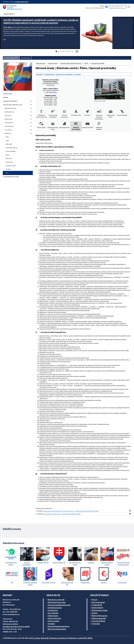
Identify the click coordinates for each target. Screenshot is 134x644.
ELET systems (35, 638)
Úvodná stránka (8, 94)
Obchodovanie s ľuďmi (100, 610)
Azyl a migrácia (53, 613)
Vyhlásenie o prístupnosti (58, 638)
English (102, 6)
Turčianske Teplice (11, 166)
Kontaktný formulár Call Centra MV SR (16, 627)
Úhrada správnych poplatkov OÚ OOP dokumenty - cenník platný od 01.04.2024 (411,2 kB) (70, 511)
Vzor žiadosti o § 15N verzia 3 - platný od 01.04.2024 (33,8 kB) (62, 514)
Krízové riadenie (54, 621)
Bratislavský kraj (9, 112)
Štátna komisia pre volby (57, 602)
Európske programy (55, 608)
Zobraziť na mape (110, 90)
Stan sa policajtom (98, 602)
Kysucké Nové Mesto (12, 148)
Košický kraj (8, 115)
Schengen (51, 624)
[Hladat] (129, 7)
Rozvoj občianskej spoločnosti (59, 626)
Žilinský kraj (8, 133)
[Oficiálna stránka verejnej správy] (23, 2)
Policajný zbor (53, 610)
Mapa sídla (45, 638)
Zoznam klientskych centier (11, 177)
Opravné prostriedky (98, 63)
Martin (7, 155)
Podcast (94, 600)
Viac (5, 39)
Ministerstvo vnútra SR (56, 600)
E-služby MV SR (97, 605)
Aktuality (6, 97)
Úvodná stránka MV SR (11, 58)
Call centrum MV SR (98, 621)
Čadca (7, 141)
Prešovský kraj (9, 123)
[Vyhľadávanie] (117, 7)
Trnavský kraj (8, 130)
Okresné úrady (26, 58)
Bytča (7, 137)
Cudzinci (95, 613)
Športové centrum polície (57, 629)
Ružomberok (9, 162)
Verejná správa (53, 616)
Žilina (7, 173)
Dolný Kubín (9, 144)
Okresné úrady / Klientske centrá (13, 105)
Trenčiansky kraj (9, 126)
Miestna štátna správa (99, 616)
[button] (10, 13)
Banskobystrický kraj (10, 108)
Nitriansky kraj (8, 119)
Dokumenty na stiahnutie (64, 74)
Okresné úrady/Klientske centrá (59, 605)
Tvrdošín (8, 169)
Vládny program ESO (99, 618)
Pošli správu (53, 92)
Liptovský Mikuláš (11, 151)
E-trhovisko (96, 624)
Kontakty (78, 74)
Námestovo (9, 158)
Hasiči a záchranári (54, 618)
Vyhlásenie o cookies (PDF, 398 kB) (80, 638)
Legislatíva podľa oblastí (10, 101)
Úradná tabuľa (49, 74)
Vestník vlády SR (97, 608)
